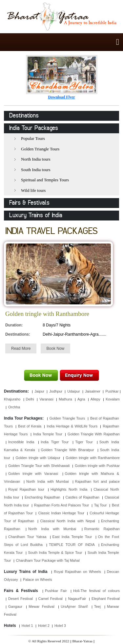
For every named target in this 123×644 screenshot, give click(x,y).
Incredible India (21, 442)
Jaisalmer (93, 391)
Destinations (24, 116)
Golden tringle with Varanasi (33, 474)
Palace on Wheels (38, 580)
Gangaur (15, 606)
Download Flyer (61, 97)
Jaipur (39, 391)
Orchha (14, 407)
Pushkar (112, 391)
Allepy (95, 399)
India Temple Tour (48, 434)
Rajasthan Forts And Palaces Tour (61, 505)
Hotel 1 (27, 626)
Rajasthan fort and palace (97, 481)
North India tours (36, 159)
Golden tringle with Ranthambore (93, 458)
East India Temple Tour (72, 537)
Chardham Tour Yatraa (27, 537)
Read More (21, 348)
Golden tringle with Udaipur (38, 458)
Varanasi (46, 399)
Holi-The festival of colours (96, 591)
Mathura (65, 399)
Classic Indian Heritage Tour (61, 513)
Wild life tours (33, 190)
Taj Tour (101, 505)
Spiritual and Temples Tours (45, 180)
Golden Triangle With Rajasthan (94, 434)
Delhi (30, 399)
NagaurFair (77, 599)
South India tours (36, 170)
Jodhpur (56, 391)
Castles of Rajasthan (82, 497)
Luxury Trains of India (36, 216)
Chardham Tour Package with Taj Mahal (48, 560)
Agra (81, 399)
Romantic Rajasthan (102, 529)
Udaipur (74, 391)
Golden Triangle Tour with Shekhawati (39, 466)
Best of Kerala (30, 426)
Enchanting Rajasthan (42, 497)
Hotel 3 (60, 626)
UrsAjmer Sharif (74, 606)
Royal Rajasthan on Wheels (77, 572)
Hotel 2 (44, 626)
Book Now (56, 348)
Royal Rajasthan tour (26, 489)
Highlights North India (69, 489)
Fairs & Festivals (29, 203)
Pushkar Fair (56, 591)
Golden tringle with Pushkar (97, 466)
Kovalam (113, 399)
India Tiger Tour (55, 442)
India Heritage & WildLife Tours (72, 426)
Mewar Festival (41, 606)
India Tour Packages (34, 128)
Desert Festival (20, 599)
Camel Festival (51, 599)
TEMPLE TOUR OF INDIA (72, 545)
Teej (97, 606)
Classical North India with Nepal (67, 521)
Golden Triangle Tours (40, 149)
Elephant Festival (106, 599)
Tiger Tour (84, 442)
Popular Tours (33, 138)
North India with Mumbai (48, 481)
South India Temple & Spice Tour (55, 553)
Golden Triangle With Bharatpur (68, 450)
